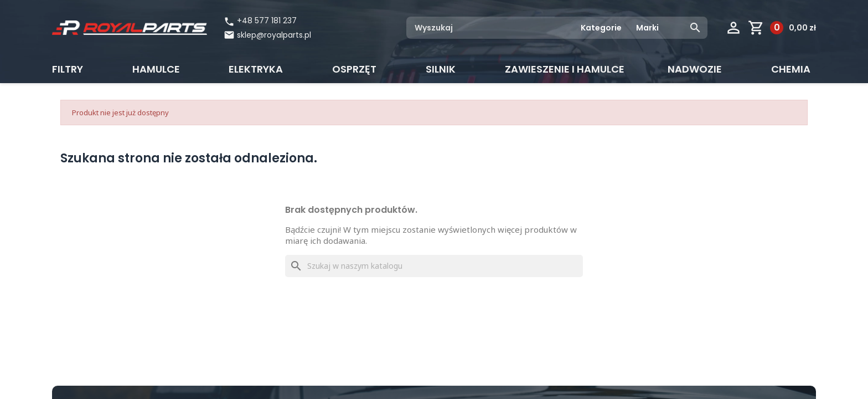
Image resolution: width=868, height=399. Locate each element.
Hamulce (156, 69)
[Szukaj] (434, 266)
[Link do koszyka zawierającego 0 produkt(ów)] (782, 28)
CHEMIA (791, 69)
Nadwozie (695, 69)
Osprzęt (354, 69)
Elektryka (256, 69)
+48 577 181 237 (260, 21)
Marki (647, 28)
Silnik (441, 69)
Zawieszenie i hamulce (565, 69)
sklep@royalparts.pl (274, 35)
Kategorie (601, 28)
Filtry (68, 69)
